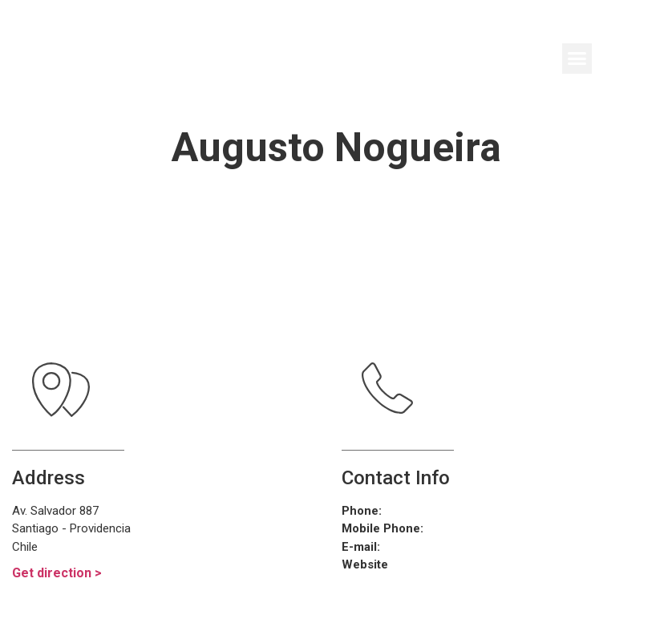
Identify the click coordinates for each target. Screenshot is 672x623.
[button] (577, 59)
